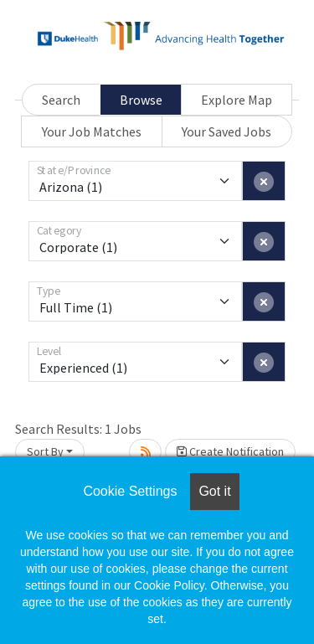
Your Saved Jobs (226, 131)
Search (61, 100)
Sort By (45, 451)
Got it (214, 491)
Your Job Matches (92, 131)
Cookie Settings (130, 491)
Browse (141, 100)
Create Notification (230, 451)
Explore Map (237, 100)
